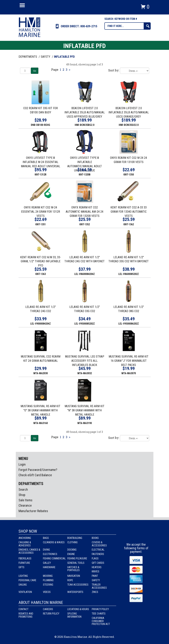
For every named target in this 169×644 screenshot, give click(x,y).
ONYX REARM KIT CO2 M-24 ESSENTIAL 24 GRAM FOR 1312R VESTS (41, 212)
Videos (47, 592)
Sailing (23, 585)
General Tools (76, 563)
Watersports (75, 592)
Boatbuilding (75, 538)
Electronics (50, 554)
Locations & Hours (78, 609)
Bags (46, 538)
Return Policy (51, 614)
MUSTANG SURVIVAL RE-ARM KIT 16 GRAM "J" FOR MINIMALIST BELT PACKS (129, 361)
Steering (48, 585)
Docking (72, 550)
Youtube (143, 536)
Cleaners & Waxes (54, 542)
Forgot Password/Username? (38, 470)
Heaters (97, 567)
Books (95, 538)
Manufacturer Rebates (33, 511)
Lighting (23, 576)
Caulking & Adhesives (25, 544)
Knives (96, 571)
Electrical (98, 550)
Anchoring (25, 538)
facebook (130, 536)
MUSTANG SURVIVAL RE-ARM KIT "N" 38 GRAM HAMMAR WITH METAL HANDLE (84, 410)
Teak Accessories (78, 585)
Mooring (48, 576)
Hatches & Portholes (73, 569)
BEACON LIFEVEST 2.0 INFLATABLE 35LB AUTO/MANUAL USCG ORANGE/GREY (129, 112)
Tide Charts (99, 614)
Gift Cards (98, 563)
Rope (70, 580)
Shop (22, 495)
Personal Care (27, 580)
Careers (48, 609)
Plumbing (48, 580)
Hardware (49, 567)
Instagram (136, 536)
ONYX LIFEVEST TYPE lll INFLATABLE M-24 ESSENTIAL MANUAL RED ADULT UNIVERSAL (41, 162)
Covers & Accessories (99, 544)
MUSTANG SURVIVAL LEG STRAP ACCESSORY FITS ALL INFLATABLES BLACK (85, 361)
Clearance (25, 505)
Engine (71, 554)
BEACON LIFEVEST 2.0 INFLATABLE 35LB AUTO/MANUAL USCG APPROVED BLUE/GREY (85, 112)
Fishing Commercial (54, 558)
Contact (23, 609)
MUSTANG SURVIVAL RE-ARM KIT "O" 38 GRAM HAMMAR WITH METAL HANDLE (40, 410)
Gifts (21, 567)
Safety (96, 580)
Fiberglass (25, 558)
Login (22, 464)
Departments (28, 57)
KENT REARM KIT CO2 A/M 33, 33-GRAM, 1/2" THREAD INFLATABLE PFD (41, 261)
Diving (46, 550)
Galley (47, 563)
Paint (95, 576)
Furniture (24, 563)
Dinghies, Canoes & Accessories (29, 551)
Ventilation (25, 592)
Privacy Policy (100, 609)
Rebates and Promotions (26, 615)
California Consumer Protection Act (101, 621)
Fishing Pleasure (77, 558)
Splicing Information (74, 615)
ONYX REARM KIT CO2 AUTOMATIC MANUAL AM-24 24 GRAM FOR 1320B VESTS (84, 212)
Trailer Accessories (99, 586)
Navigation (74, 576)
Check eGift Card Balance (35, 475)
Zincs (95, 592)
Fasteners (98, 554)
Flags (95, 558)
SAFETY (46, 57)
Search (23, 490)
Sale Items (26, 500)
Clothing (72, 542)
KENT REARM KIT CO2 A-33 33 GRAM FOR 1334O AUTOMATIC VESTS (129, 212)
